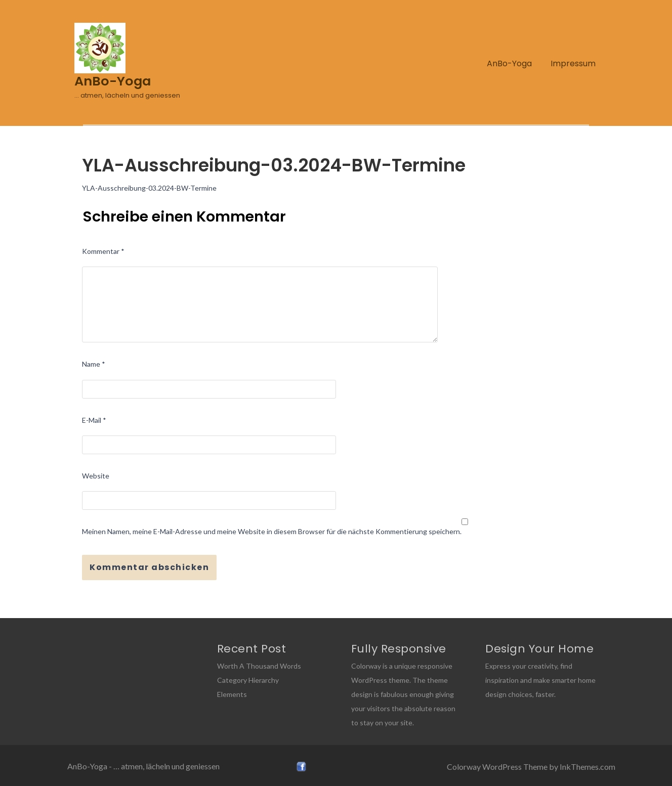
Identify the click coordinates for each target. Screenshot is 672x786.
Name (94, 364)
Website (96, 476)
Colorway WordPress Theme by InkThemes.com (531, 767)
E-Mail (94, 420)
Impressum (573, 63)
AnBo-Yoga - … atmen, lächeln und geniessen (143, 766)
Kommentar (103, 251)
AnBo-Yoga (509, 63)
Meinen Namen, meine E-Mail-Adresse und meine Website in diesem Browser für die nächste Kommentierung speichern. (272, 531)
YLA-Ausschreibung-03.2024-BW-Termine (149, 188)
